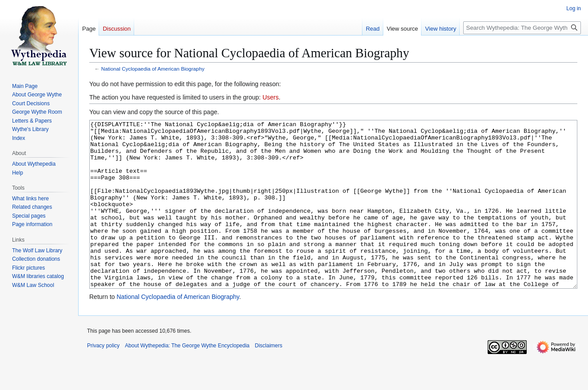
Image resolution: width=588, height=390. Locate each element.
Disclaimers (269, 379)
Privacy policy (103, 379)
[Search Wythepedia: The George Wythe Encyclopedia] (522, 28)
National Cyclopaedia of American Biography (153, 69)
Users (271, 97)
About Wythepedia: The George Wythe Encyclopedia (187, 379)
